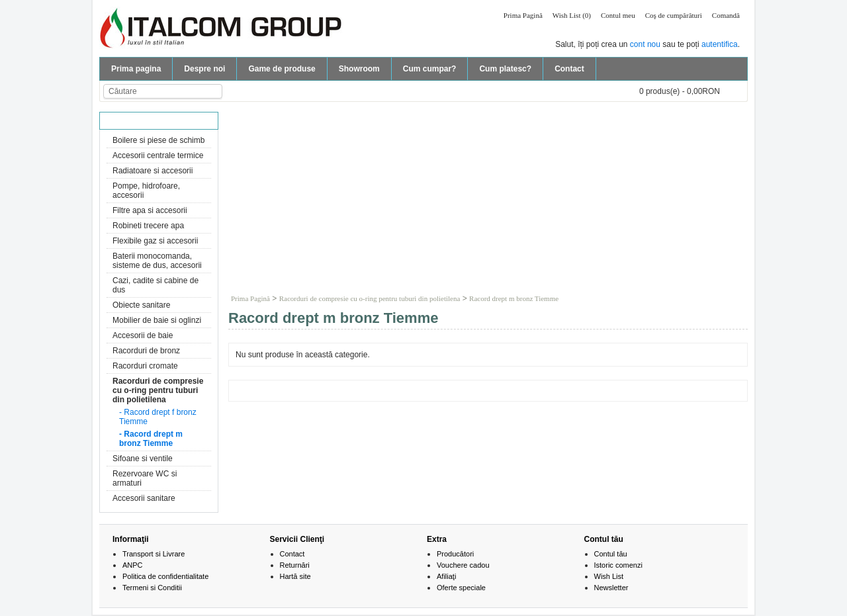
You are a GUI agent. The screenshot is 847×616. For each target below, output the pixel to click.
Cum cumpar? (430, 69)
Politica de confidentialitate (165, 576)
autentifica (720, 44)
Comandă (726, 15)
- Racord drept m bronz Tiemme (151, 439)
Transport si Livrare (154, 554)
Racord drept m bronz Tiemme (514, 298)
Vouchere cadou (463, 565)
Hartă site (295, 576)
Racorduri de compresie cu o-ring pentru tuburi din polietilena (158, 390)
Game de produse (282, 69)
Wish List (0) (572, 15)
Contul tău (611, 554)
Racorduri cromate (145, 366)
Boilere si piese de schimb (158, 140)
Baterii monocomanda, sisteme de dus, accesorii (157, 261)
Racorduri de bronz (146, 351)
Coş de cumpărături (674, 15)
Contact (569, 69)
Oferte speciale (461, 588)
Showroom (359, 69)
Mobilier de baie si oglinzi (157, 320)
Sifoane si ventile (143, 459)
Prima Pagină (523, 15)
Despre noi (204, 69)
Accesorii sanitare (144, 498)
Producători (455, 554)
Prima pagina (136, 69)
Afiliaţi (446, 576)
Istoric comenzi (618, 565)
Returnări (295, 565)
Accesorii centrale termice (158, 155)
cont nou (645, 44)
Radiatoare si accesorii (153, 171)
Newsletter (611, 588)
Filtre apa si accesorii (150, 210)
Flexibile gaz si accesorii (155, 241)
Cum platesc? (505, 69)
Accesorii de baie (143, 335)
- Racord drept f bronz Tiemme (158, 417)
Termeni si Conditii (152, 588)
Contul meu (618, 15)
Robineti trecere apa (148, 226)
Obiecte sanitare (141, 305)
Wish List (609, 576)
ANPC (133, 565)
